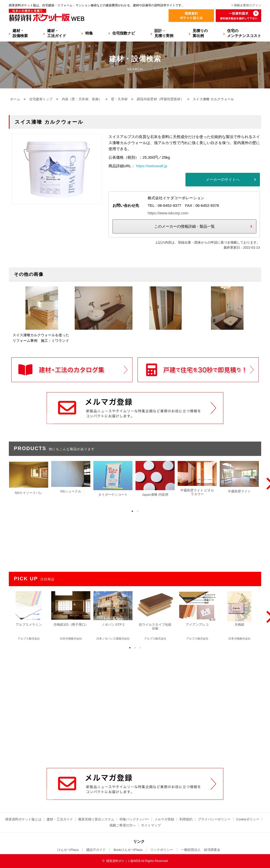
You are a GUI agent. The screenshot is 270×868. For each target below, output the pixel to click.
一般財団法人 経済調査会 (201, 850)
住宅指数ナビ (124, 33)
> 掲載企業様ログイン (246, 5)
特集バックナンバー (134, 819)
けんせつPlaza (68, 850)
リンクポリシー (162, 850)
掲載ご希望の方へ (123, 825)
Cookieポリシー (248, 819)
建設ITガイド (96, 850)
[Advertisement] (135, 706)
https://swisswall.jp (152, 166)
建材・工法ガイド (57, 33)
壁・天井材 (119, 99)
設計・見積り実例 (164, 33)
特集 (89, 33)
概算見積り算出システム (96, 819)
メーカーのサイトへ (223, 179)
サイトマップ (151, 825)
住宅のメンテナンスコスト (244, 33)
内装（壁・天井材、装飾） (82, 99)
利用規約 (186, 819)
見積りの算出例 (200, 33)
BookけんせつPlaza (128, 850)
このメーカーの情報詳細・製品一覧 (184, 226)
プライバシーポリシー (214, 819)
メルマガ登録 (164, 819)
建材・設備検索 (20, 33)
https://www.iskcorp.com (168, 213)
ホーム (15, 99)
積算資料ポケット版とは (23, 819)
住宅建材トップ (41, 99)
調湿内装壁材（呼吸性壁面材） (160, 99)
